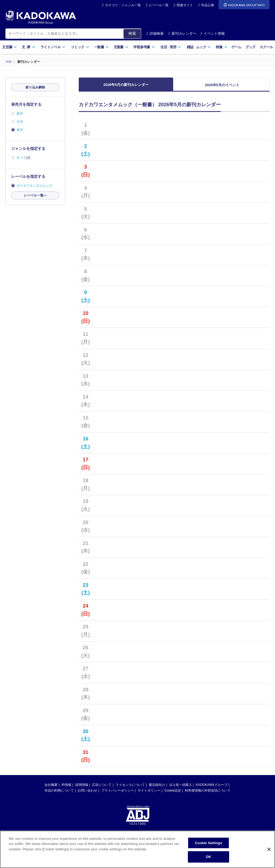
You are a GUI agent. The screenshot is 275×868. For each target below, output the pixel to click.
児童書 (121, 47)
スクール (266, 47)
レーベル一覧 (159, 5)
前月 (20, 114)
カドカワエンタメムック (34, 186)
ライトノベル (53, 47)
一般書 (101, 47)
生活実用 (171, 47)
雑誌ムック (199, 47)
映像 (222, 47)
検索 (132, 33)
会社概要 (51, 788)
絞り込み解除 (35, 87)
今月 (20, 122)
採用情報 (82, 788)
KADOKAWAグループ (211, 788)
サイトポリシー (149, 794)
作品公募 (208, 5)
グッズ (250, 47)
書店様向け (157, 788)
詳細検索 (155, 33)
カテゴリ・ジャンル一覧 (123, 5)
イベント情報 (212, 33)
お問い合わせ (87, 794)
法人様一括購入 (181, 788)
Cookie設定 (173, 794)
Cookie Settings (208, 843)
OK (208, 857)
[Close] (269, 849)
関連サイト (185, 5)
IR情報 (67, 788)
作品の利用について (59, 794)
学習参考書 (144, 47)
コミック (80, 47)
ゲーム (236, 47)
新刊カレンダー (182, 33)
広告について (102, 788)
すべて (21, 158)
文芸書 (10, 47)
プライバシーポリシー (118, 794)
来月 (20, 130)
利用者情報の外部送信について (208, 794)
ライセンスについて (130, 788)
